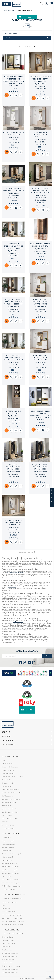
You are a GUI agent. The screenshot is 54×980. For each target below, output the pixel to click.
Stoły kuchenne (7, 950)
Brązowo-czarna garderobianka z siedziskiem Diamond (40, 190)
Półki (3, 905)
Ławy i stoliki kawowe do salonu (12, 777)
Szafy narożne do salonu (10, 819)
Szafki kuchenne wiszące (10, 956)
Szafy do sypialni (7, 876)
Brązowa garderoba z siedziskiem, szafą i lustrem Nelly (40, 79)
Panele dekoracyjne (8, 944)
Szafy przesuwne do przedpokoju (13, 921)
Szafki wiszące (7, 908)
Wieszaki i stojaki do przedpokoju (13, 925)
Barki (3, 761)
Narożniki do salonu (8, 783)
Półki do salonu (7, 786)
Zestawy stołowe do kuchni (11, 966)
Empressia (31, 978)
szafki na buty (12, 587)
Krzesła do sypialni (8, 844)
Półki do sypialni (7, 857)
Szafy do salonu (7, 815)
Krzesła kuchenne (8, 940)
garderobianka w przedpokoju (16, 573)
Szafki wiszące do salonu (10, 812)
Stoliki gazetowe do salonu (11, 799)
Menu (6, 4)
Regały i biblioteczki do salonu (12, 793)
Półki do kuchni (7, 947)
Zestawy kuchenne (8, 963)
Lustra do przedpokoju (9, 902)
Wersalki (5, 822)
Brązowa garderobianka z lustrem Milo (13, 467)
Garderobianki (7, 838)
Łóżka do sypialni (8, 851)
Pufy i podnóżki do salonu (10, 790)
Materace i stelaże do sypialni (12, 854)
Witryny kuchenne (8, 960)
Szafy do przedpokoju (9, 912)
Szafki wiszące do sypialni (10, 873)
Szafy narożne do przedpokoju (12, 918)
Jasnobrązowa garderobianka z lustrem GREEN (40, 135)
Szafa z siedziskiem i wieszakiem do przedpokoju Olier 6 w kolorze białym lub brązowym (14, 81)
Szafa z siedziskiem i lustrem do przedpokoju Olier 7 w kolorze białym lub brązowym (41, 415)
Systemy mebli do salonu (10, 809)
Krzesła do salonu (8, 773)
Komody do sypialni (8, 841)
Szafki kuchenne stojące (10, 953)
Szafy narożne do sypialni (10, 880)
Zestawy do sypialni (8, 889)
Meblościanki (6, 780)
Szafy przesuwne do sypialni (11, 883)
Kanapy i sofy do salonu (10, 767)
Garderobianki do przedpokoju (12, 899)
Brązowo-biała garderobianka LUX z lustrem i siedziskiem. (13, 358)
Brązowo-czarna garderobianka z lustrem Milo (40, 467)
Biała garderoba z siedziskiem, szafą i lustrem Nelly (13, 522)
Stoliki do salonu (7, 796)
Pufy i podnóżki (7, 860)
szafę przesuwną (18, 622)
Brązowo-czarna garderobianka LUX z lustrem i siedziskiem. (13, 302)
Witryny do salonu (8, 825)
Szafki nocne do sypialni (10, 870)
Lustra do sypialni (8, 847)
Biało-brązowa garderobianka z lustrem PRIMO (40, 302)
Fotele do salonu (7, 764)
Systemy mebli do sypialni (10, 867)
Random (27, 38)
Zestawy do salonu (8, 828)
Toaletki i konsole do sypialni (12, 886)
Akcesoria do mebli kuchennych (12, 934)
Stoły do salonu (7, 806)
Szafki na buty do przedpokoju (12, 915)
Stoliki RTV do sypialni (9, 863)
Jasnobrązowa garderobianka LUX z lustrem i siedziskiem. (13, 246)
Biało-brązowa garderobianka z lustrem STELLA (40, 358)
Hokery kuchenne (8, 937)
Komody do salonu (8, 770)
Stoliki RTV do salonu (9, 802)
